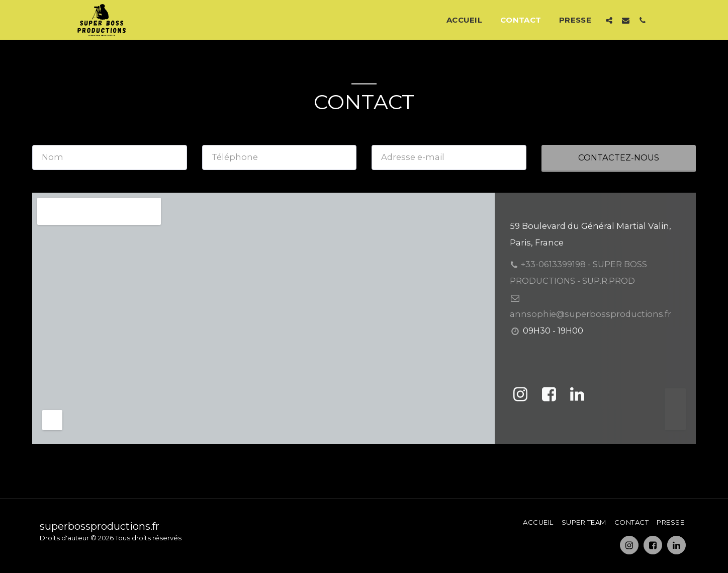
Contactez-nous (619, 157)
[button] (609, 20)
